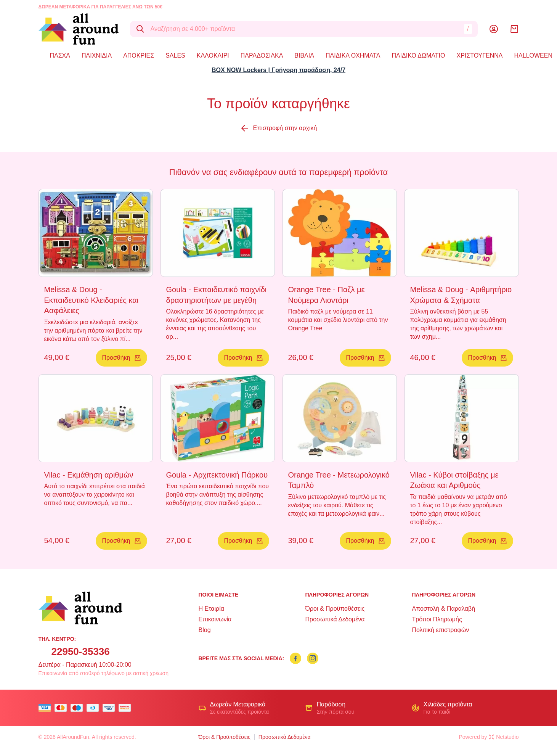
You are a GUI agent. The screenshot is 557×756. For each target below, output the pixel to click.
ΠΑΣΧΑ (60, 55)
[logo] (79, 29)
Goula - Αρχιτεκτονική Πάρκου (217, 475)
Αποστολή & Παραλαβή (443, 609)
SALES (175, 55)
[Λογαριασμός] (494, 29)
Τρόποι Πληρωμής (437, 619)
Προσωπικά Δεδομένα (335, 619)
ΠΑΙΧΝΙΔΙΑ (97, 55)
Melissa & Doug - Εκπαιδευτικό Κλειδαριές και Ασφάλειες (91, 300)
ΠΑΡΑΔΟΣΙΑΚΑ (262, 55)
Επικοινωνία (215, 619)
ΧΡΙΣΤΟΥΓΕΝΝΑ (480, 55)
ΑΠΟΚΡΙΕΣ (139, 55)
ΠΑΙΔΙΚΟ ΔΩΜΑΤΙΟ (418, 55)
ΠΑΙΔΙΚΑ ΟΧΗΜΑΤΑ (353, 55)
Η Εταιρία (211, 609)
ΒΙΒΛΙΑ (304, 55)
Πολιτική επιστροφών (440, 630)
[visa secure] (111, 708)
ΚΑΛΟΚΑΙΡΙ (213, 55)
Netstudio (504, 737)
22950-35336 (81, 651)
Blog (205, 630)
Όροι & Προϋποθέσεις (335, 609)
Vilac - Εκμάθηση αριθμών (89, 475)
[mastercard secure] (127, 708)
